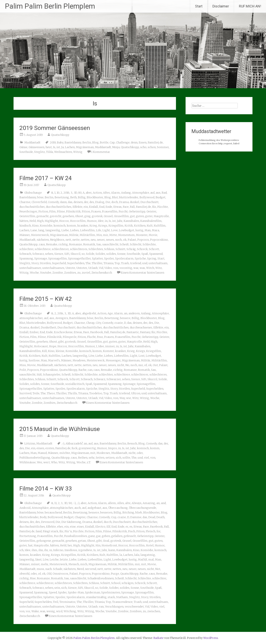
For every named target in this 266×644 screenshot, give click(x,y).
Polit (23, 370)
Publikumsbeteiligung (35, 458)
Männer (25, 235)
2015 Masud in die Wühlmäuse (60, 429)
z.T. (89, 462)
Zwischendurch (102, 273)
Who (54, 462)
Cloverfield (39, 202)
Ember (34, 332)
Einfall (94, 207)
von (116, 268)
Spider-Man (76, 592)
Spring (152, 259)
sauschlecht (110, 244)
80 (80, 193)
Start (199, 6)
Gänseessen (36, 147)
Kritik (129, 226)
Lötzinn (30, 444)
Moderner (103, 453)
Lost (142, 356)
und (145, 263)
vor (28, 611)
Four (100, 337)
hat (30, 545)
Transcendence (122, 602)
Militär (74, 235)
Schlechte (149, 244)
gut (132, 216)
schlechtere (43, 249)
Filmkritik (73, 211)
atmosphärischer (31, 318)
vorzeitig (126, 268)
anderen (134, 313)
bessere (125, 318)
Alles (121, 503)
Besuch (132, 444)
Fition (86, 211)
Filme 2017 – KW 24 (46, 178)
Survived (25, 393)
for (159, 531)
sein (57, 588)
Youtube (46, 273)
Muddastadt (32, 142)
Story (35, 263)
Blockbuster (95, 197)
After (106, 193)
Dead (152, 517)
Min (99, 235)
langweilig (53, 230)
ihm (34, 550)
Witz (159, 268)
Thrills (72, 393)
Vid (101, 268)
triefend (136, 263)
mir (106, 235)
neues (110, 240)
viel (147, 458)
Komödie (46, 226)
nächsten (43, 240)
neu (93, 240)
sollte (126, 458)
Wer (40, 462)
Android (25, 508)
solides (111, 254)
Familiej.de (155, 142)
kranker (83, 226)
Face (126, 207)
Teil (56, 602)
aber (89, 193)
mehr (45, 564)
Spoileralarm (124, 259)
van (101, 607)
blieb (139, 512)
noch (118, 240)
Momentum (126, 235)
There (51, 393)
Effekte (77, 207)
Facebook (97, 332)
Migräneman (85, 147)
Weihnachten (63, 152)
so (83, 254)
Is (54, 147)
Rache (82, 370)
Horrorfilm (78, 221)
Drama (124, 202)
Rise (33, 578)
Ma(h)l (143, 560)
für (154, 207)
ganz (92, 536)
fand (39, 531)
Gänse (23, 147)
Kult (150, 226)
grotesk (97, 216)
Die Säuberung (71, 522)
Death (160, 517)
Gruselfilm (121, 216)
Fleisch (151, 531)
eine (73, 527)
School (116, 583)
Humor (92, 221)
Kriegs (103, 226)
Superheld (59, 263)
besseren (106, 512)
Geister (151, 211)
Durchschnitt (149, 202)
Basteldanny (73, 142)
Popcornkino (159, 240)
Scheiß (124, 244)
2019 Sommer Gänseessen (55, 128)
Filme (61, 211)
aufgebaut (94, 508)
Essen (143, 142)
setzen (110, 458)
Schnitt (120, 249)
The (88, 263)
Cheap (90, 323)
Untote (70, 268)
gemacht (43, 216)
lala (137, 555)
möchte (65, 453)
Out (155, 365)
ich (21, 550)
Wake (35, 611)
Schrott (154, 249)
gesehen (68, 216)
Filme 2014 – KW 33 (46, 488)
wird (59, 611)
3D (75, 193)
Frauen (96, 211)
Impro (113, 448)
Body (43, 517)
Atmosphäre (141, 193)
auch (78, 508)
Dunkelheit (49, 327)
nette (76, 240)
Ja (62, 147)
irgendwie (85, 550)
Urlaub (93, 268)
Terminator (67, 602)
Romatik (89, 244)
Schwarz (38, 254)
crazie (119, 323)
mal (151, 560)
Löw (91, 356)
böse (40, 197)
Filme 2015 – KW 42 (46, 299)
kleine (60, 351)
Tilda (50, 152)
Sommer (163, 147)
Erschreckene (63, 332)
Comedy (53, 202)
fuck (75, 448)
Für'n (68, 531)
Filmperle (70, 337)
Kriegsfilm (116, 226)
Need (80, 569)
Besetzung (62, 197)
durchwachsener (141, 327)
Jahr (120, 221)
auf (152, 193)
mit (93, 453)
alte (128, 503)
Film (52, 211)
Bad (164, 193)
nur (141, 365)
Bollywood (147, 197)
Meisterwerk (40, 235)
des (92, 202)
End (102, 207)
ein (86, 207)
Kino (35, 226)
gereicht (56, 216)
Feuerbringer (28, 211)
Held (33, 221)
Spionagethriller (79, 259)
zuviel (86, 273)
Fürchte (163, 207)
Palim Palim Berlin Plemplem (50, 6)
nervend (91, 569)
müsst (35, 564)
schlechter (26, 249)
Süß (39, 375)
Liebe (65, 230)
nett (68, 240)
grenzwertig (87, 448)
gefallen (117, 536)
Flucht (91, 337)
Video (108, 268)
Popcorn (143, 240)
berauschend (53, 512)
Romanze (76, 244)
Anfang (126, 193)
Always (137, 503)
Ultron (136, 393)
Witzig (78, 152)
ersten (50, 448)
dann (63, 202)
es (131, 527)
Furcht (123, 211)
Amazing (149, 503)
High (40, 221)
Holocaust (41, 346)
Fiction (43, 211)
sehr (92, 458)
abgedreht (89, 313)
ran (90, 370)
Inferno (58, 550)
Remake (52, 244)
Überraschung (118, 508)
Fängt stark (51, 531)
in (106, 221)
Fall (132, 207)
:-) (74, 503)
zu (79, 273)
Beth (73, 197)
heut (49, 147)
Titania (108, 263)
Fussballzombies (76, 536)
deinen (78, 202)
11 (56, 503)
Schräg (131, 249)
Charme (25, 202)
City (98, 323)
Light (106, 230)
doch (115, 202)
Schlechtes (96, 249)
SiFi (67, 254)
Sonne (121, 254)
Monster (142, 235)
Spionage (41, 259)
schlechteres (79, 249)
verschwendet (134, 607)
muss (40, 569)
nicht (121, 365)
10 (58, 193)
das (70, 202)
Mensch (74, 564)
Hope (53, 346)
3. (72, 193)
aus (158, 193)
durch (108, 522)
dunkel (135, 202)
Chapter (80, 517)
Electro (100, 527)
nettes (85, 240)
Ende (109, 207)
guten (140, 216)
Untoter (82, 268)
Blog (95, 142)
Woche (34, 273)
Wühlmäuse (28, 462)
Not (158, 569)
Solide (90, 254)
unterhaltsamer (30, 268)
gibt (61, 342)
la (121, 555)
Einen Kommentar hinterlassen (143, 273)
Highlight (51, 221)
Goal (106, 541)
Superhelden (76, 263)
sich (118, 458)
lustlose (34, 360)
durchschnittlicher (32, 207)
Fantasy (145, 332)
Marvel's (54, 360)
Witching (70, 611)
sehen (49, 254)
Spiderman (92, 592)
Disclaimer (221, 6)
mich (84, 564)
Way (122, 398)
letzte (64, 560)
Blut (115, 197)
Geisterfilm (27, 216)
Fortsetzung (28, 536)
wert (47, 462)
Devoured (48, 522)
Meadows (79, 360)
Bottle (104, 142)
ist (58, 147)
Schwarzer (114, 379)
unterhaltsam (158, 263)
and (163, 503)
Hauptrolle (161, 216)
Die (108, 202)
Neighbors (57, 240)
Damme (136, 517)
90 (70, 503)
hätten (24, 221)
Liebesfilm (87, 230)
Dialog (100, 202)
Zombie (58, 273)
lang (41, 230)
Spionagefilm (58, 259)
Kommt (108, 351)
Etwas (118, 207)
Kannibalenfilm (151, 221)
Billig (82, 197)
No (127, 365)
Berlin (87, 142)
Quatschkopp (60, 135)
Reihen (83, 458)
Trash (125, 263)
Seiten (100, 458)
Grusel (108, 216)
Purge (115, 574)
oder (140, 453)
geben (106, 536)
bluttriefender (129, 197)
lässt (38, 560)
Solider (100, 254)
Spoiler (109, 259)
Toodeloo (96, 393)
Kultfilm (160, 226)
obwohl (25, 574)
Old (49, 574)
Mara (155, 230)
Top (117, 263)
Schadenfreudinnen (101, 578)
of (146, 365)
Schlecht (136, 244)
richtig (63, 244)
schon (152, 147)
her (70, 545)
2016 (66, 193)
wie (129, 398)
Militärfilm (87, 235)
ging (87, 216)
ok (125, 240)
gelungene (44, 541)
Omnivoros (60, 574)
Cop (114, 517)
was (142, 268)
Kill (44, 351)
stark (111, 597)
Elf (108, 527)
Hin (98, 545)
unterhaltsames (53, 268)
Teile (36, 393)
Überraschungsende (143, 508)
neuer (101, 240)
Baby (60, 142)
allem (112, 503)
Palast (132, 240)
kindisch (25, 226)
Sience (59, 254)
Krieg (93, 226)
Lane (34, 230)
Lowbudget (127, 230)
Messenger (113, 360)
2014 (60, 313)
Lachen (70, 147)
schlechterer (60, 249)
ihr (46, 550)
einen (40, 448)
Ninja (116, 147)
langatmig (148, 555)
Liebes (74, 230)
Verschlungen (114, 607)
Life (99, 230)
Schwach (25, 254)
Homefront (109, 545)
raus (42, 244)
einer (80, 527)
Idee (101, 221)
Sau (99, 244)
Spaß (145, 254)
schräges (128, 583)
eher (60, 527)
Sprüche (140, 259)
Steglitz (40, 152)
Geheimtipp (137, 211)
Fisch (132, 531)
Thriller (97, 263)
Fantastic (133, 332)
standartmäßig (96, 597)
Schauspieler (52, 375)
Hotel (150, 545)
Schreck (142, 249)
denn (134, 142)
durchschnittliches (59, 207)
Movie (153, 235)
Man (148, 230)
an (126, 313)
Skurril (76, 254)
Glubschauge (33, 193)
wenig (51, 611)
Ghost (79, 216)
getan (82, 541)
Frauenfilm (110, 211)
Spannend (156, 254)
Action (97, 193)
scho (143, 147)
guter (149, 216)
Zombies (70, 273)
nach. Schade (54, 569)
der (86, 202)
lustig (139, 230)
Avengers (62, 318)
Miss (23, 365)
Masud (42, 453)
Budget (160, 197)
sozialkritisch (75, 384)
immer (110, 346)
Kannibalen (131, 221)
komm (71, 226)
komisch (60, 226)
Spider (62, 592)
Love (114, 230)
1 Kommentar (101, 152)
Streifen (45, 263)
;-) (63, 444)
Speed (53, 592)
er (127, 527)
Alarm (115, 193)
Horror (64, 221)
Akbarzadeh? (74, 444)
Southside (26, 152)
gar (98, 536)
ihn (41, 550)
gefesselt (130, 536)
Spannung (26, 259)
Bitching (128, 512)
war (136, 268)
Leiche (54, 560)
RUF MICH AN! (250, 6)
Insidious (71, 550)
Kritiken (140, 226)
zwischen (154, 611)
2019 (53, 142)
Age (110, 313)
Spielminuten (111, 592)
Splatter (97, 259)
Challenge (123, 142)
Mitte (113, 235)
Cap (112, 142)
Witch (150, 268)
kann (112, 550)
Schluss (109, 249)
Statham (122, 597)
